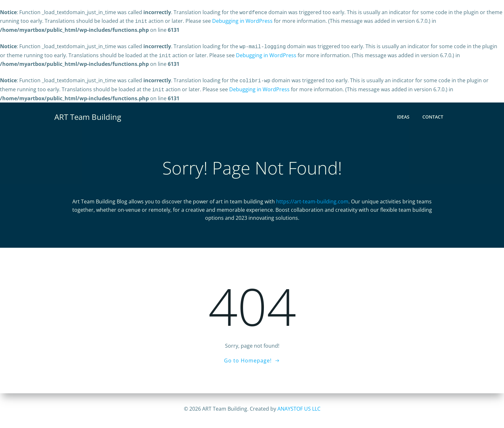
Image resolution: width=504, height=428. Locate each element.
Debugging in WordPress (242, 20)
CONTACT (433, 113)
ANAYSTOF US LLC (299, 409)
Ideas (404, 113)
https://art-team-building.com (312, 198)
